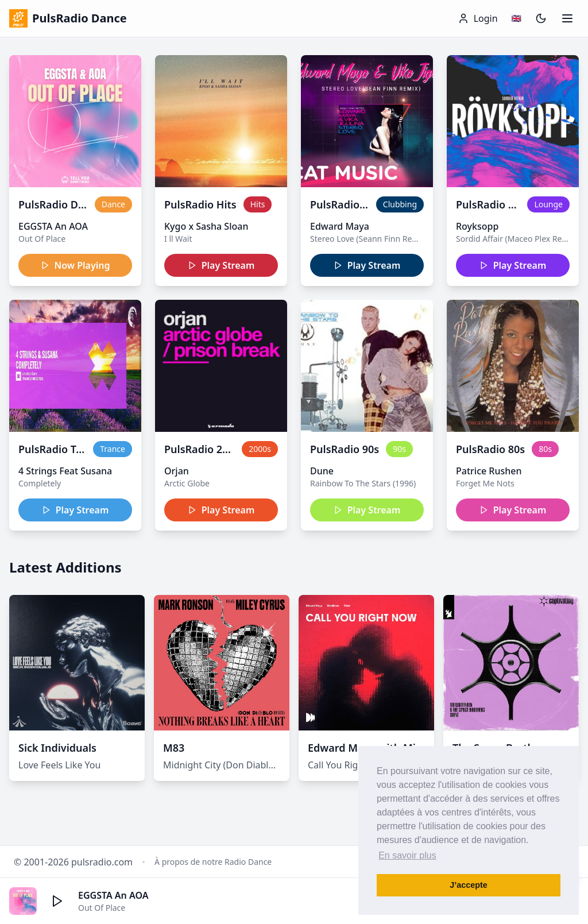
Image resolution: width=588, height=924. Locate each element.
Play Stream (221, 265)
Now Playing (76, 265)
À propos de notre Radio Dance (213, 862)
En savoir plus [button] (407, 855)
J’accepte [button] (469, 885)
